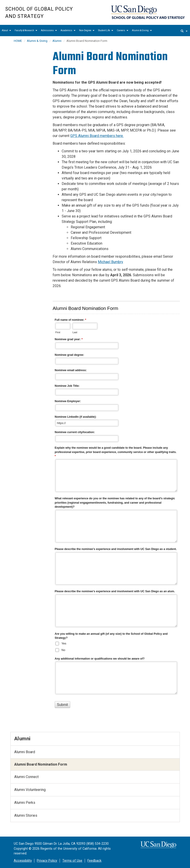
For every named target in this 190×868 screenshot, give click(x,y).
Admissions (49, 30)
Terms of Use (72, 861)
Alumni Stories (26, 815)
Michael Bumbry (110, 262)
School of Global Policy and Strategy (39, 13)
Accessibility (23, 861)
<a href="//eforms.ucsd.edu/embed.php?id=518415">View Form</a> (116, 512)
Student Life (106, 30)
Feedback (94, 861)
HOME (18, 41)
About (6, 30)
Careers (123, 30)
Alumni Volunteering (30, 790)
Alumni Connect (26, 777)
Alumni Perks (25, 803)
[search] (184, 31)
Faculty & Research (26, 30)
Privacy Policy (47, 861)
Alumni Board (25, 752)
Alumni (57, 41)
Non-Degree (87, 30)
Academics (68, 30)
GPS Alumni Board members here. (97, 136)
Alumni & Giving (142, 30)
